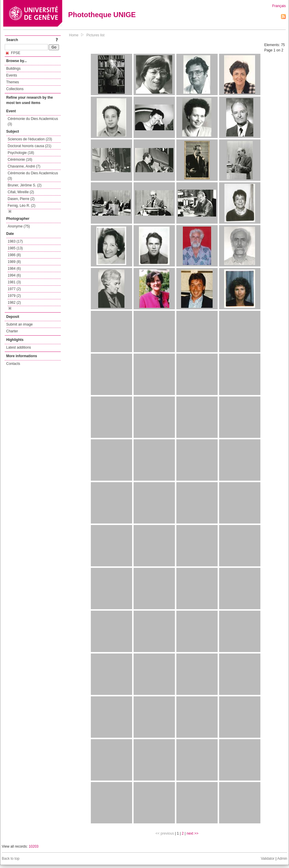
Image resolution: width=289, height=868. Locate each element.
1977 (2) (14, 289)
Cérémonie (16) (20, 160)
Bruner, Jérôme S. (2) (25, 185)
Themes (13, 82)
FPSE (13, 53)
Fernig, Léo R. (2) (22, 206)
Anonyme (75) (19, 226)
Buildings (13, 69)
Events (12, 75)
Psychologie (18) (21, 153)
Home (74, 35)
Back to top (11, 859)
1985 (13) (15, 248)
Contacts (13, 364)
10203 (33, 846)
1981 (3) (14, 282)
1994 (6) (14, 275)
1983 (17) (15, 241)
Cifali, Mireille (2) (21, 192)
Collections (15, 89)
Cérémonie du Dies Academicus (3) (33, 121)
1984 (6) (14, 269)
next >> (193, 833)
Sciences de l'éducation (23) (30, 139)
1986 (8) (14, 255)
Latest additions (19, 347)
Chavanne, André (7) (24, 166)
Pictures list (95, 35)
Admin (282, 859)
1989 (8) (14, 262)
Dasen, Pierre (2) (21, 199)
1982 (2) (14, 303)
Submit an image (19, 324)
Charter (12, 331)
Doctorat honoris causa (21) (29, 146)
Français (279, 6)
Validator (267, 859)
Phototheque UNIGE (102, 15)
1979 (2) (14, 296)
